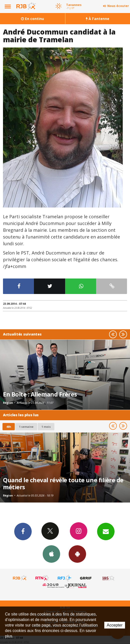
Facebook (23, 531)
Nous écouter (118, 6)
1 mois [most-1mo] (46, 427)
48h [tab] (9, 427)
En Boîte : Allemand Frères (40, 394)
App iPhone (51, 554)
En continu (32, 19)
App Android (77, 554)
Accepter (115, 625)
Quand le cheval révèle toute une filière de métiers (63, 483)
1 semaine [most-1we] (26, 427)
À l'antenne (98, 19)
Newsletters (106, 531)
